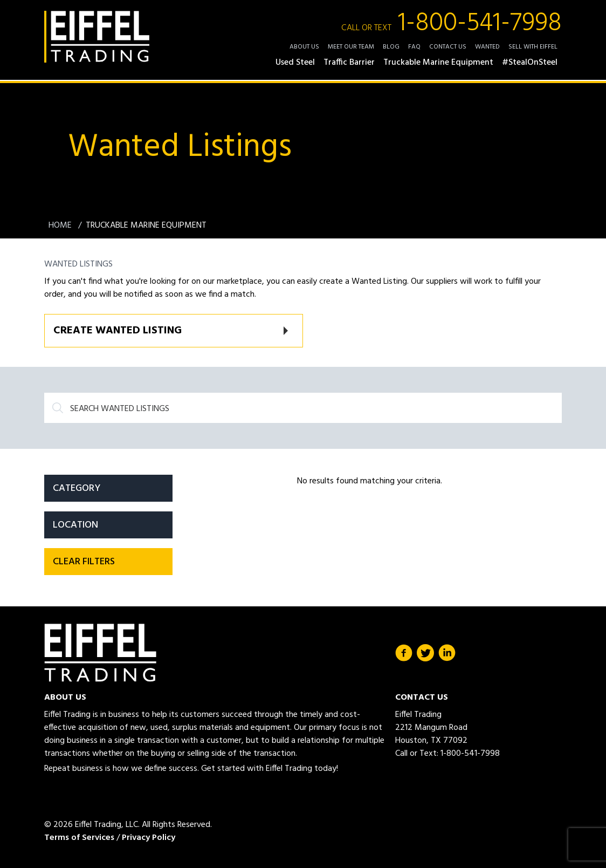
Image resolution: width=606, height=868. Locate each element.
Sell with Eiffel (533, 47)
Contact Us (448, 47)
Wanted (487, 47)
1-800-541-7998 (452, 24)
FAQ (414, 47)
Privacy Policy (149, 838)
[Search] (303, 408)
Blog (391, 47)
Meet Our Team (351, 47)
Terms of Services (79, 838)
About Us (304, 47)
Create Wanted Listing (118, 331)
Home (61, 225)
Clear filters (84, 562)
